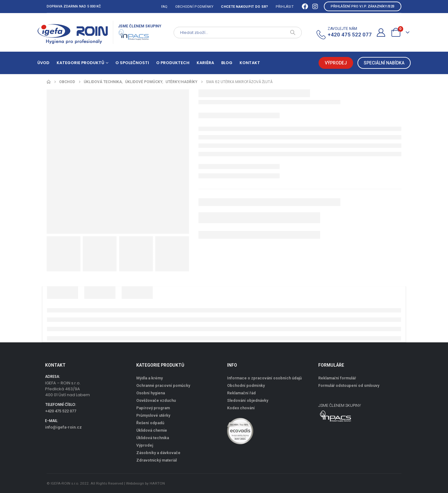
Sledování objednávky (248, 400)
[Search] (293, 33)
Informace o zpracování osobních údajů (264, 378)
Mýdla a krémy (149, 378)
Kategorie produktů (80, 63)
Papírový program (153, 408)
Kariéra (205, 63)
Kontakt (250, 63)
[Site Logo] (73, 32)
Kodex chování (241, 408)
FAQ (164, 7)
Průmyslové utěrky (153, 415)
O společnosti (132, 63)
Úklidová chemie (152, 430)
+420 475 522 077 (61, 411)
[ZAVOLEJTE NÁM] (344, 33)
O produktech (173, 63)
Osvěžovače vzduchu (156, 400)
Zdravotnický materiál (156, 460)
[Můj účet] (381, 33)
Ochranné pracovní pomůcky (163, 385)
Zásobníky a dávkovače (158, 453)
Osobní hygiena (151, 393)
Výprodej (145, 445)
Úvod (43, 63)
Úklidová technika (153, 438)
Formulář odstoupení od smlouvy (349, 385)
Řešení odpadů (150, 423)
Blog (227, 63)
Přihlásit (285, 7)
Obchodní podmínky (194, 7)
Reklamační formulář (337, 378)
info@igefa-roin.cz (63, 427)
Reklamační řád (241, 393)
